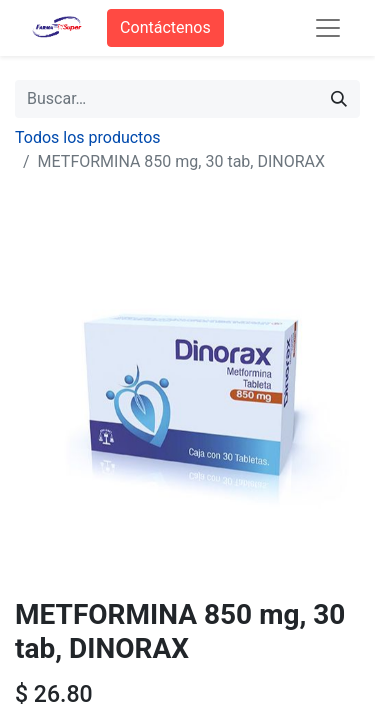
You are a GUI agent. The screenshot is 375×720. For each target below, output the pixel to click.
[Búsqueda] (339, 99)
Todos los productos (88, 137)
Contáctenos (165, 27)
